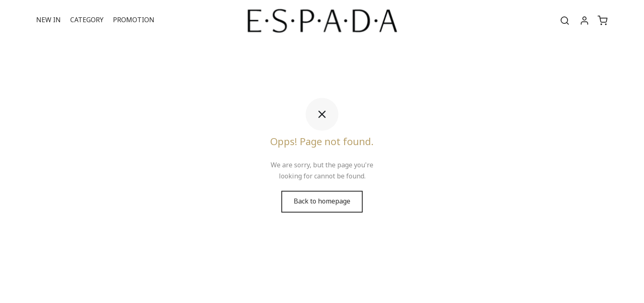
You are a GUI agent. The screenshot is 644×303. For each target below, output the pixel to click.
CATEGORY (87, 20)
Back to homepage (322, 201)
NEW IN (48, 20)
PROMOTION (134, 20)
